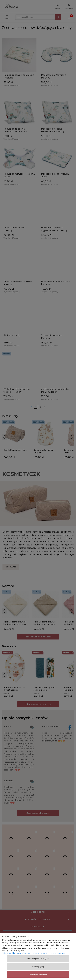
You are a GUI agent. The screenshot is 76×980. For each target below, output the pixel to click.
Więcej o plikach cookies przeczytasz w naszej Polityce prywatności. (34, 953)
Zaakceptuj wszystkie (38, 974)
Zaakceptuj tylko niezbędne (38, 959)
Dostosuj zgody (38, 966)
